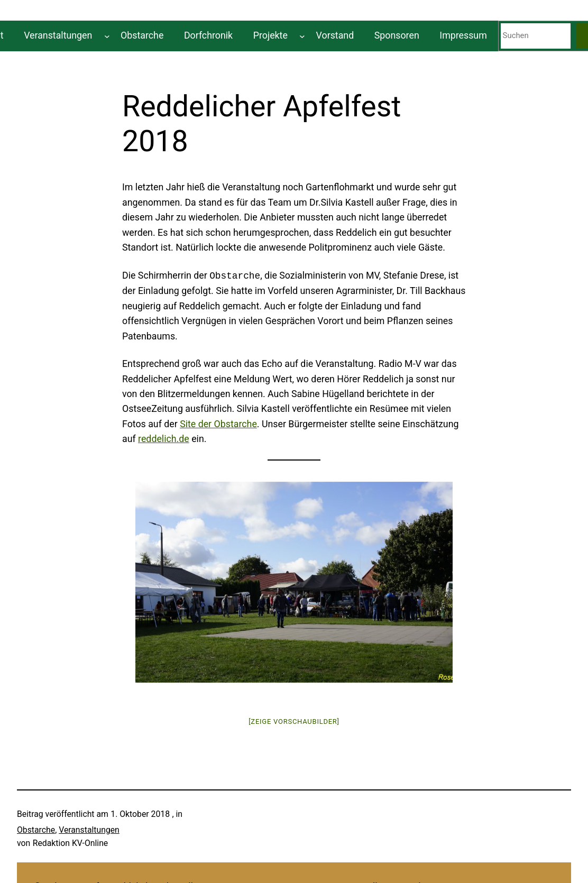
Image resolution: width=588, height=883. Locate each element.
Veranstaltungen (89, 830)
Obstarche (36, 830)
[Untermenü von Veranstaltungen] (107, 36)
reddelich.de (164, 439)
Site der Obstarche (218, 424)
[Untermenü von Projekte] (302, 36)
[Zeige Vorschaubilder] (294, 721)
